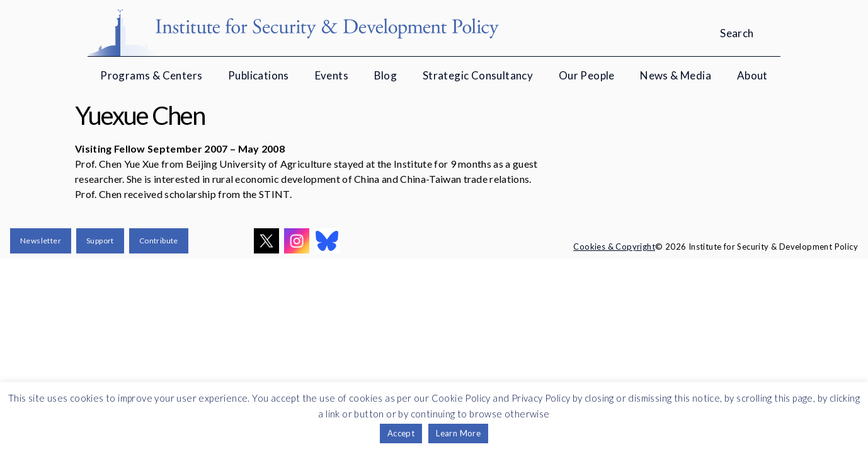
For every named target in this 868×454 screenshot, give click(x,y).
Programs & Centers (151, 75)
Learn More (458, 433)
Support (100, 241)
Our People (587, 75)
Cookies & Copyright (614, 247)
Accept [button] (401, 433)
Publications (259, 75)
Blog (386, 75)
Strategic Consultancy (478, 75)
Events (332, 75)
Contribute (159, 241)
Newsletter (41, 241)
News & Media (676, 75)
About (752, 75)
